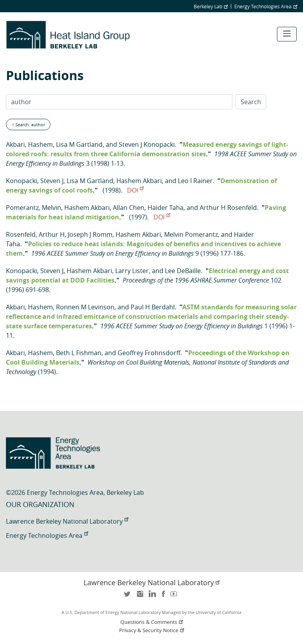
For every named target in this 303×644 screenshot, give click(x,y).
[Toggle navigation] (287, 34)
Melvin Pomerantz (191, 234)
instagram (140, 596)
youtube (175, 596)
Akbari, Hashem (29, 144)
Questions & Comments (152, 622)
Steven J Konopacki (147, 144)
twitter (128, 596)
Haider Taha (166, 208)
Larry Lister (132, 271)
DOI (135, 190)
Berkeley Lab (211, 6)
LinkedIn (151, 596)
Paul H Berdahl (153, 307)
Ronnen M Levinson (85, 307)
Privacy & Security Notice (152, 630)
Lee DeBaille (183, 271)
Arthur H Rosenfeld (228, 208)
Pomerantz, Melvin (34, 208)
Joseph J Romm (90, 234)
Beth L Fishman (79, 353)
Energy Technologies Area (266, 6)
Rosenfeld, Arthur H (35, 234)
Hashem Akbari (139, 181)
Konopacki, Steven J (35, 181)
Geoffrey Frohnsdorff (149, 353)
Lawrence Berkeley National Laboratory (67, 521)
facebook (163, 596)
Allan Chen (129, 208)
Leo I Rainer (195, 181)
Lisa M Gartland (79, 144)
